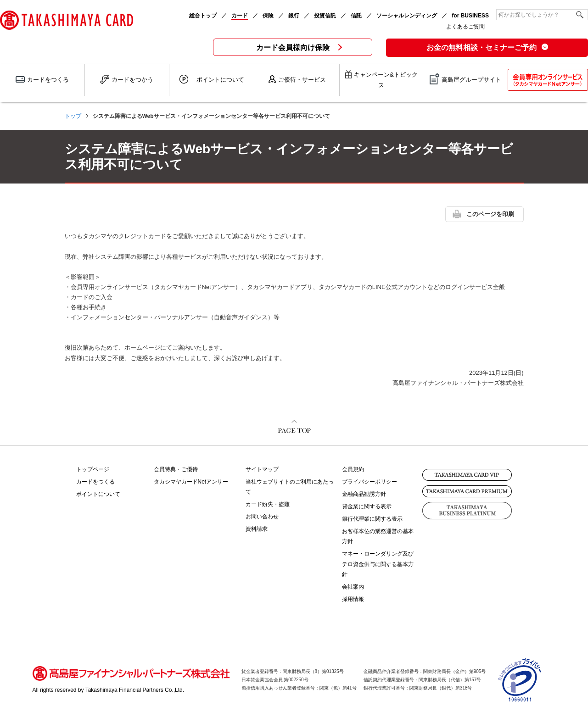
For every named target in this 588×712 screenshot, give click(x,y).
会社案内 (353, 587)
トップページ (93, 469)
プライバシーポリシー (370, 482)
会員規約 (353, 469)
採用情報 (353, 599)
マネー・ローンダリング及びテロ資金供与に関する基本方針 (378, 564)
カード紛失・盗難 (268, 504)
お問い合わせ (262, 517)
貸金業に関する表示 (367, 506)
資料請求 (257, 529)
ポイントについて (98, 494)
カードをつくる (95, 482)
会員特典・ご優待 (176, 469)
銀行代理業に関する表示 (372, 519)
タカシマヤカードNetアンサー (191, 482)
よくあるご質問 (465, 27)
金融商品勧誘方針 (364, 494)
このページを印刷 (490, 214)
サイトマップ (262, 469)
